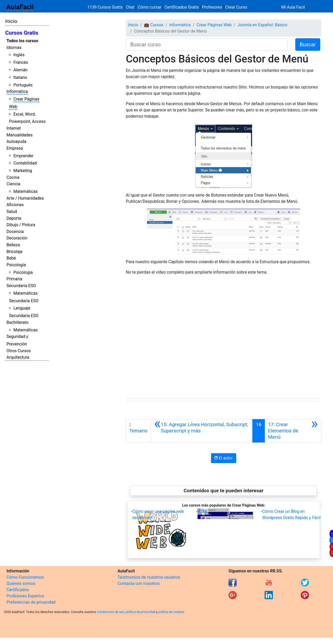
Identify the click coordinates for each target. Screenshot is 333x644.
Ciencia (13, 184)
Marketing (23, 171)
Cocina (13, 177)
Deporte (14, 218)
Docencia (15, 232)
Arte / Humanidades (25, 198)
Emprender (23, 156)
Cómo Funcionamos (25, 577)
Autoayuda (16, 141)
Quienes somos (21, 583)
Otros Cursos (19, 351)
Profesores (212, 7)
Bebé (11, 258)
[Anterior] (202, 431)
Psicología (16, 265)
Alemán (20, 70)
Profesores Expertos (25, 596)
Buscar (308, 45)
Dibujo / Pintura (21, 225)
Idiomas (14, 48)
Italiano (20, 77)
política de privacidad (140, 612)
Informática (17, 91)
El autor (224, 458)
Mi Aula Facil (293, 7)
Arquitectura (18, 357)
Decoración (17, 238)
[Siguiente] (293, 431)
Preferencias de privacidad (31, 602)
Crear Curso (236, 7)
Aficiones (15, 205)
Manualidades (20, 135)
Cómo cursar (150, 7)
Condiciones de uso (111, 612)
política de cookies (171, 612)
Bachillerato (17, 322)
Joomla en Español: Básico (262, 25)
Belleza (13, 245)
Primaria (14, 279)
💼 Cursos (154, 25)
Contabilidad (25, 163)
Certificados (18, 590)
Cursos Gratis (22, 33)
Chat (130, 7)
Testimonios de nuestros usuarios (149, 577)
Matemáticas (25, 191)
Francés (21, 62)
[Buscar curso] (207, 45)
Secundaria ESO (21, 286)
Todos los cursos (22, 41)
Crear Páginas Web (214, 25)
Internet (14, 128)
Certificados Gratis (182, 7)
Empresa (15, 148)
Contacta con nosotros (139, 583)
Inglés (19, 55)
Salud (12, 211)
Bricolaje (15, 252)
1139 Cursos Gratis (106, 7)
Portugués (23, 85)
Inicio (11, 21)
